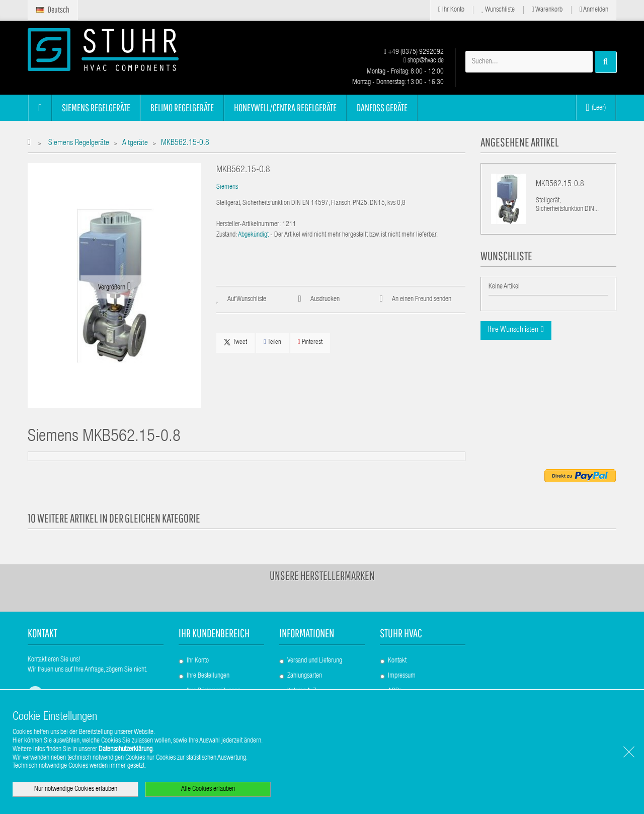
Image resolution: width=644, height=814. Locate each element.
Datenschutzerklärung (126, 750)
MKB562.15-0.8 (560, 185)
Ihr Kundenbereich (214, 633)
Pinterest (310, 342)
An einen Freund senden (422, 300)
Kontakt (397, 661)
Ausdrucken (325, 300)
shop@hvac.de (424, 61)
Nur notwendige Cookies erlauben (76, 789)
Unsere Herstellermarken (322, 575)
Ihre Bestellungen (208, 676)
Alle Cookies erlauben (208, 789)
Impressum (402, 676)
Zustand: (227, 235)
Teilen (272, 342)
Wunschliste (498, 10)
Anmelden (594, 10)
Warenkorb (547, 10)
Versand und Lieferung (315, 661)
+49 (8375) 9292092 (414, 52)
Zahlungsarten (305, 676)
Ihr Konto (451, 10)
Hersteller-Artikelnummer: (249, 225)
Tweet (235, 342)
